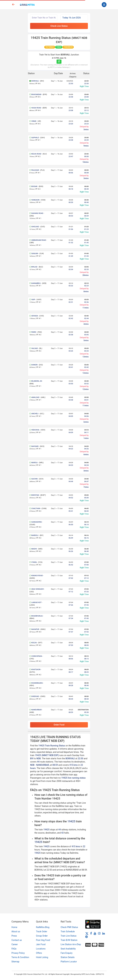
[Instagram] (99, 933)
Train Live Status (69, 936)
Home (14, 927)
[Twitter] (87, 933)
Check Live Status (59, 26)
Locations (41, 949)
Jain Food (41, 944)
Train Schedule (68, 931)
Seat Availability (68, 949)
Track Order (42, 931)
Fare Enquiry (67, 953)
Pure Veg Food (43, 940)
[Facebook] (91, 933)
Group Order (42, 936)
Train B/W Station (69, 940)
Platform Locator (69, 962)
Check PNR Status (69, 927)
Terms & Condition (20, 957)
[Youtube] (95, 933)
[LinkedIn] (104, 933)
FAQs (14, 949)
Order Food (59, 725)
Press (14, 936)
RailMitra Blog (43, 927)
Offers (39, 953)
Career (15, 944)
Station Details (68, 957)
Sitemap (15, 962)
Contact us (17, 940)
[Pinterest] (87, 937)
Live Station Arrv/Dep (71, 944)
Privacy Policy (18, 953)
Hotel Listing (42, 957)
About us (16, 931)
